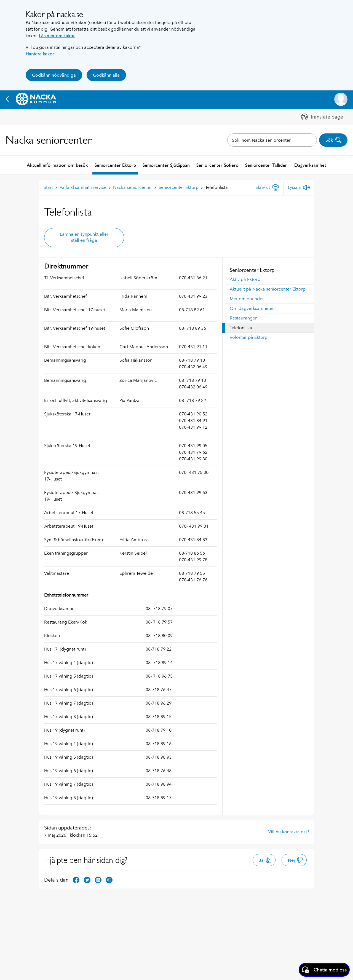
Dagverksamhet (310, 165)
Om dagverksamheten (252, 308)
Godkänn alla (106, 75)
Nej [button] (295, 860)
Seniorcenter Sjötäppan (166, 165)
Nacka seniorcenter (49, 140)
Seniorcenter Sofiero (217, 165)
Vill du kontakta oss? (289, 831)
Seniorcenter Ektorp (115, 165)
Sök (334, 140)
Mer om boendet (247, 298)
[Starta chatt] (324, 970)
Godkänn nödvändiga (54, 75)
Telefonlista (241, 327)
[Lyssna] (299, 187)
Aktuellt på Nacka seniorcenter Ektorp (268, 288)
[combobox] (272, 140)
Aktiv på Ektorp (245, 279)
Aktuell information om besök (57, 165)
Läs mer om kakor (57, 36)
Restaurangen (244, 317)
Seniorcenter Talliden (266, 165)
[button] (341, 99)
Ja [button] (265, 860)
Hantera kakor (40, 54)
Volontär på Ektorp (249, 337)
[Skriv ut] (267, 187)
